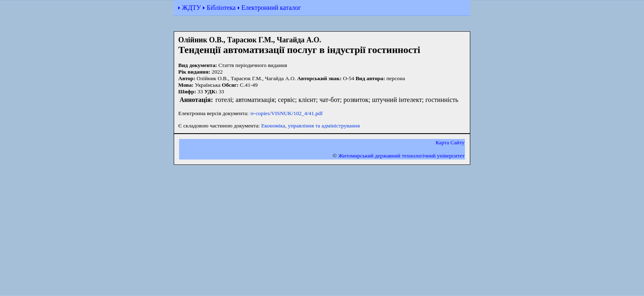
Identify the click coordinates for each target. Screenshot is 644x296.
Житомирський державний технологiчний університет (401, 156)
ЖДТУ (191, 8)
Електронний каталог (271, 8)
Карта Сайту (450, 142)
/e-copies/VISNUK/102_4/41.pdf (286, 113)
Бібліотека (221, 8)
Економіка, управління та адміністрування (310, 126)
